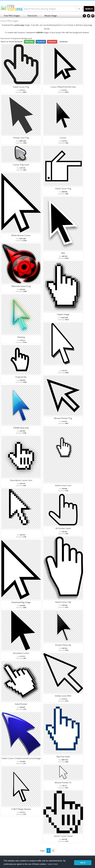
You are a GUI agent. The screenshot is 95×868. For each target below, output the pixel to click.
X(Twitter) (64, 42)
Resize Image (51, 16)
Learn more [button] (53, 864)
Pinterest (52, 42)
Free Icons (32, 16)
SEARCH (89, 9)
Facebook (41, 42)
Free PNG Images (12, 16)
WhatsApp (29, 42)
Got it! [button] (83, 863)
